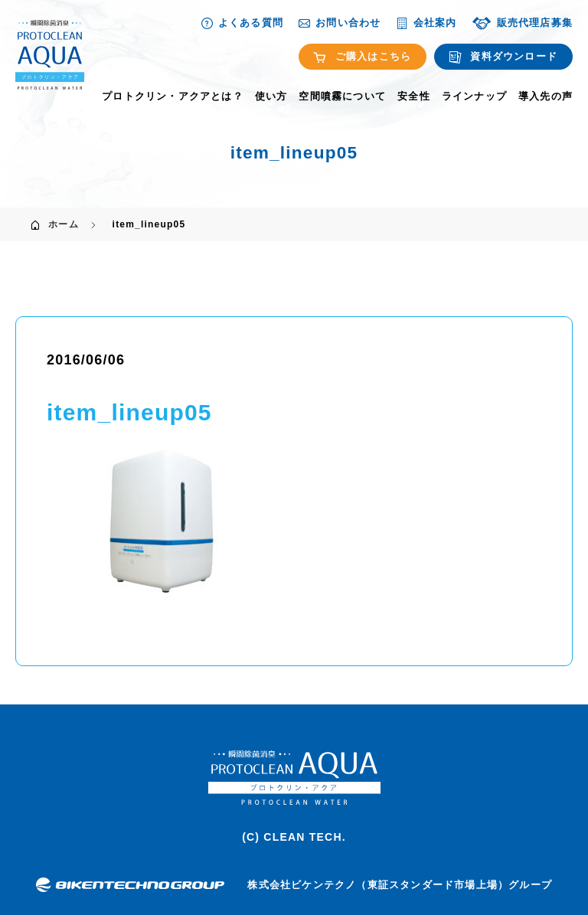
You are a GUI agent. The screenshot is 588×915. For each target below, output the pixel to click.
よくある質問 (242, 23)
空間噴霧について (342, 96)
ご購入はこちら (363, 57)
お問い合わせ (340, 23)
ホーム (64, 224)
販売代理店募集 (523, 23)
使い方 (271, 96)
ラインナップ (474, 96)
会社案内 (427, 23)
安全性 (414, 96)
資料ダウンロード (503, 57)
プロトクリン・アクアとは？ (173, 96)
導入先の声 (546, 96)
